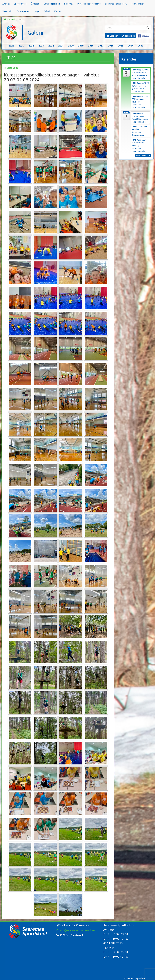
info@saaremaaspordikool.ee (75, 930)
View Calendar (143, 156)
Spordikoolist (20, 4)
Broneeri (113, 36)
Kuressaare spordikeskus (89, 4)
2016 (111, 46)
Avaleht (6, 4)
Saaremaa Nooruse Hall (116, 4)
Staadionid (7, 11)
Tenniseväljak (138, 4)
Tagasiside (129, 36)
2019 (81, 46)
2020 (71, 46)
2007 (141, 46)
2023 (41, 46)
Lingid (37, 11)
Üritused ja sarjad (52, 4)
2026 (11, 46)
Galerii (47, 11)
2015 (121, 46)
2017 (101, 46)
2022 (51, 46)
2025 (21, 46)
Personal (68, 4)
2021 (61, 46)
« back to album (11, 68)
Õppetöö (35, 4)
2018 (91, 46)
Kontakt (58, 11)
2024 (31, 46)
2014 (131, 46)
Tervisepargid (23, 11)
